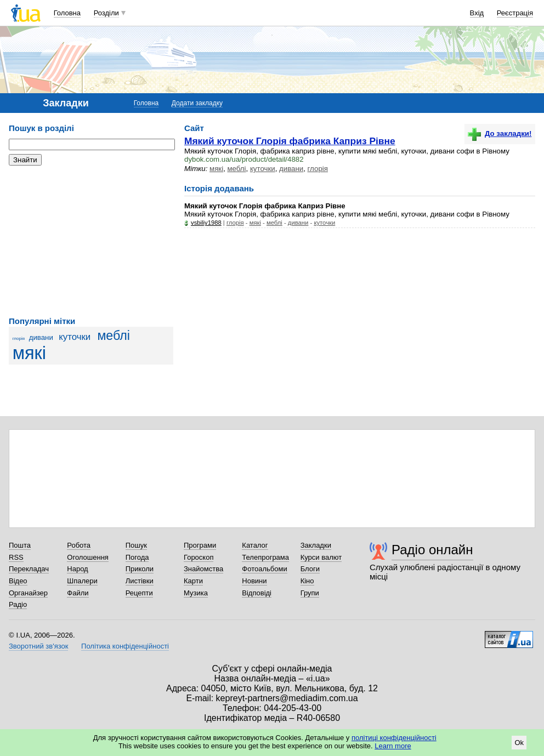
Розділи (106, 13)
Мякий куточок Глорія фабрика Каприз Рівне (290, 141)
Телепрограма (265, 557)
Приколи (140, 569)
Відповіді (257, 593)
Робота (79, 545)
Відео (18, 581)
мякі (29, 353)
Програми (200, 545)
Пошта (20, 545)
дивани (41, 337)
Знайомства (203, 569)
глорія (19, 339)
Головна (67, 13)
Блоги (310, 569)
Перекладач (29, 569)
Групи (310, 593)
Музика (196, 593)
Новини (254, 581)
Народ (77, 569)
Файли (78, 593)
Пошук (136, 545)
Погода (137, 557)
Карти (193, 581)
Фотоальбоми (264, 569)
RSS (16, 557)
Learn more (393, 746)
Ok (519, 743)
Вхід (477, 13)
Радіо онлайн (432, 550)
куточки (75, 337)
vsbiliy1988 (206, 223)
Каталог (255, 545)
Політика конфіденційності (125, 646)
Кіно (307, 581)
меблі (114, 336)
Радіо (18, 604)
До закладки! (500, 133)
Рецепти (139, 593)
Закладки (316, 545)
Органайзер (28, 593)
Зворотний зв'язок (38, 646)
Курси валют (321, 557)
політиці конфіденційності (394, 738)
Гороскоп (199, 557)
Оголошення (88, 557)
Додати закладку (197, 103)
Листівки (140, 581)
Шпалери (82, 581)
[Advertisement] (91, 241)
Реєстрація (515, 13)
